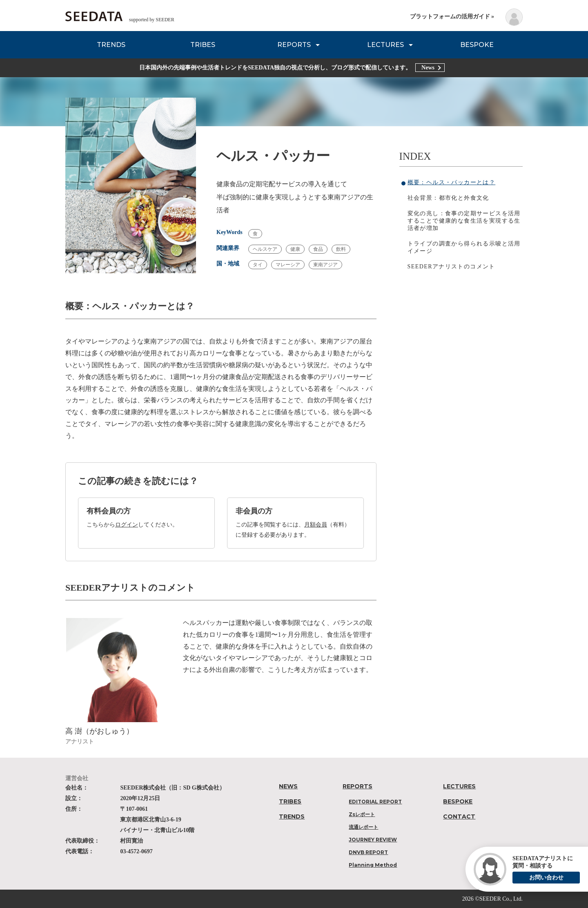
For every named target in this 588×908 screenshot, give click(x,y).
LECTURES (385, 45)
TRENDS (111, 45)
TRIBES (203, 45)
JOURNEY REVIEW (373, 840)
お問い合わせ (546, 878)
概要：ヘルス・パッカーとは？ (452, 182)
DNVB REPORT (368, 852)
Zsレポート (362, 814)
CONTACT (459, 817)
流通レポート (363, 827)
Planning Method (373, 865)
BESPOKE (477, 45)
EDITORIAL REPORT (375, 802)
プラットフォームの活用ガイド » (452, 17)
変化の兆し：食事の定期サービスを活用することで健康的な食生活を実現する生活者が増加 (464, 221)
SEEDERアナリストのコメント (451, 267)
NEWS (288, 786)
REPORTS (294, 45)
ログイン (127, 525)
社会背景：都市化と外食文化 (448, 198)
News (428, 68)
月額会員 (316, 525)
